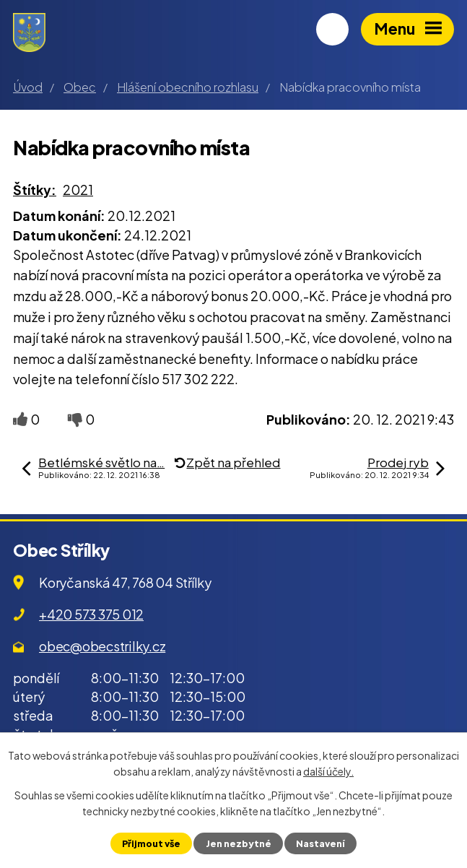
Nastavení (320, 843)
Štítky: (35, 190)
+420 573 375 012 (91, 614)
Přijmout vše (151, 843)
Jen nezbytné (239, 843)
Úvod (28, 87)
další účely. (328, 771)
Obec (80, 87)
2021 (78, 190)
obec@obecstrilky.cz (102, 646)
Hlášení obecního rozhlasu (188, 87)
